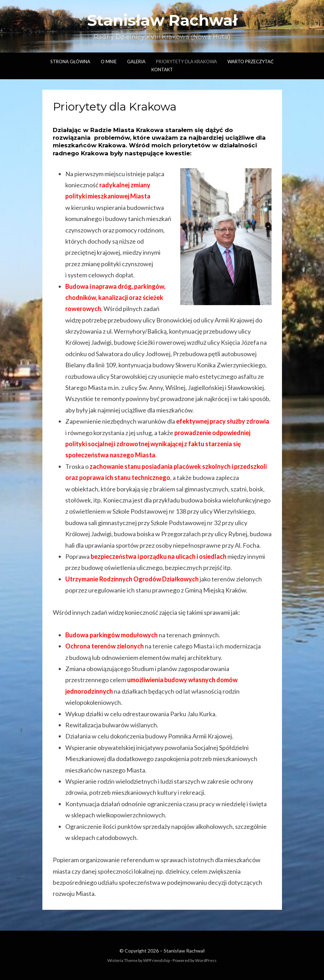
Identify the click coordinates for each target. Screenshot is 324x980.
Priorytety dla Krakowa (186, 62)
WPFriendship (156, 960)
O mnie (109, 62)
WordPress (206, 960)
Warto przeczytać (251, 62)
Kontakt (162, 70)
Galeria (136, 62)
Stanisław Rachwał (162, 20)
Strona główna (70, 62)
